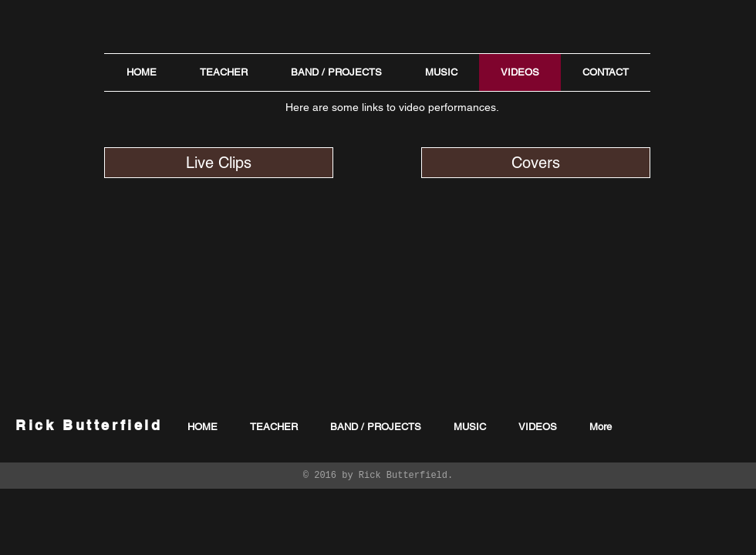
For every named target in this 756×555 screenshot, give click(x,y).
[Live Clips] (219, 163)
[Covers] (536, 163)
